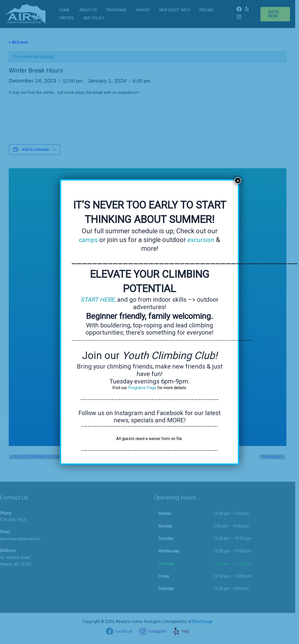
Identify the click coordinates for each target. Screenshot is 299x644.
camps (87, 240)
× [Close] (238, 181)
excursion (202, 240)
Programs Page (142, 387)
